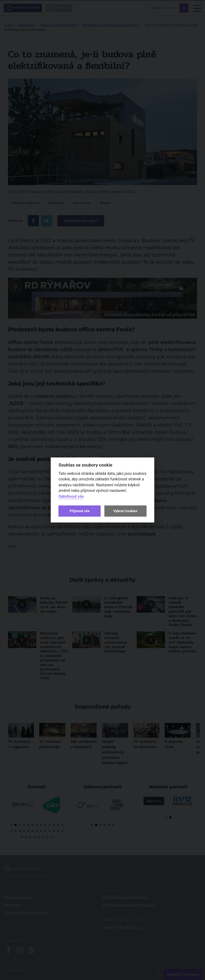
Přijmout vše (80, 511)
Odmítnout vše (71, 497)
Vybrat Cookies (125, 511)
